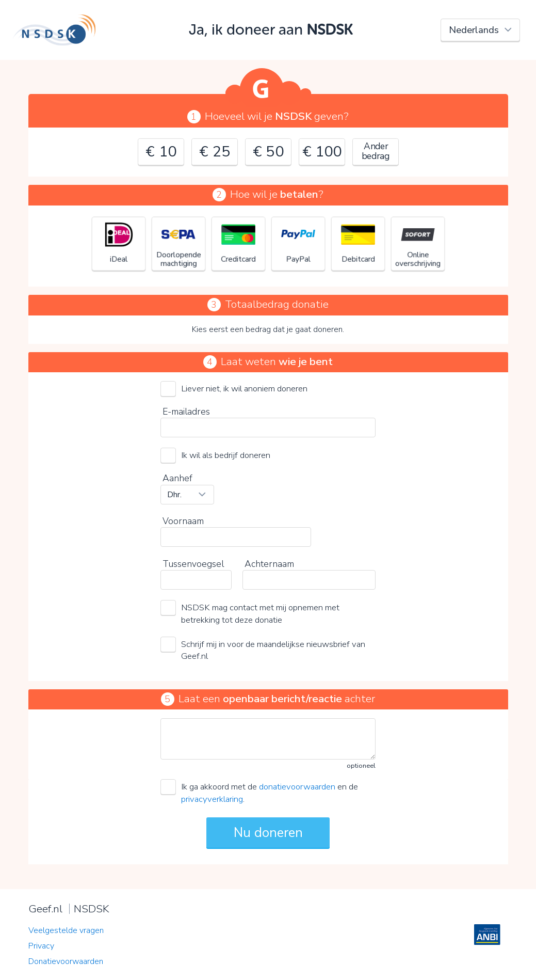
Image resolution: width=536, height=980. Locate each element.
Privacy (41, 946)
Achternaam (269, 564)
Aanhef (177, 478)
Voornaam (183, 521)
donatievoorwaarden (297, 787)
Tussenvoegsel (193, 564)
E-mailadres (186, 412)
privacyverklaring (212, 799)
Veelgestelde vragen (66, 930)
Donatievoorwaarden (66, 961)
